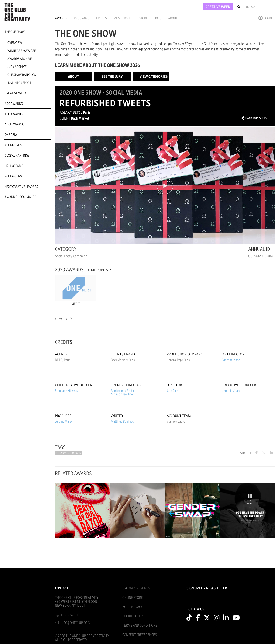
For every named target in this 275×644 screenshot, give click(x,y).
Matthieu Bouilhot (122, 422)
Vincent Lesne (231, 360)
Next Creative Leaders (21, 187)
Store (143, 18)
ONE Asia (11, 135)
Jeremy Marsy (64, 422)
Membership (123, 18)
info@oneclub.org (75, 623)
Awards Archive (20, 59)
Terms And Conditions (140, 625)
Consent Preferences (140, 635)
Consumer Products (69, 453)
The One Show (15, 32)
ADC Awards (14, 104)
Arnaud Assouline (122, 394)
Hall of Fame (14, 166)
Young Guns (13, 176)
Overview (15, 43)
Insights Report (19, 83)
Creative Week (15, 93)
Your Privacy (133, 607)
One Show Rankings (22, 75)
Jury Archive (17, 67)
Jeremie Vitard (231, 391)
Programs (82, 18)
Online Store (133, 598)
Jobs (158, 18)
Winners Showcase (22, 51)
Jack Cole (172, 391)
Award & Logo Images (20, 197)
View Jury (63, 319)
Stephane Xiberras (66, 391)
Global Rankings (17, 156)
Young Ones (13, 145)
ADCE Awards (15, 124)
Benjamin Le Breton (123, 391)
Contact (62, 588)
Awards (61, 18)
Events (102, 18)
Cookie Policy (133, 616)
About (173, 18)
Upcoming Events (136, 588)
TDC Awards (14, 114)
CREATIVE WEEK (218, 7)
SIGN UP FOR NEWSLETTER (207, 588)
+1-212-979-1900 (72, 615)
